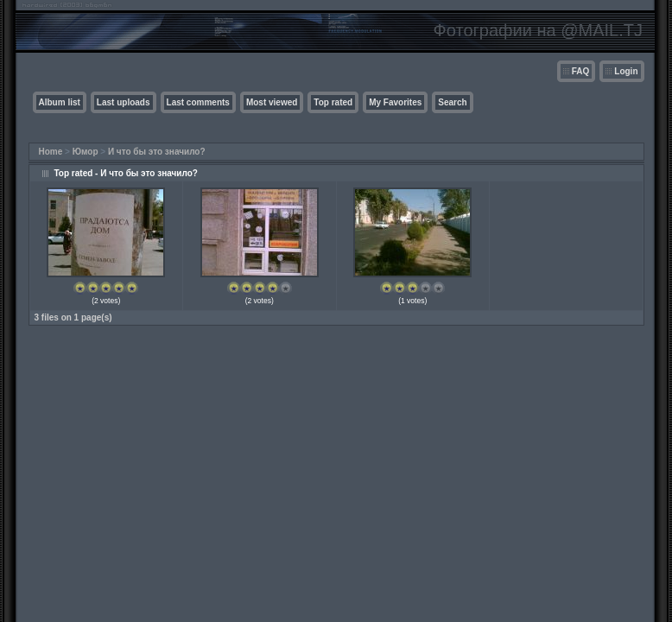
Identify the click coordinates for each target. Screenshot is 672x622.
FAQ (581, 71)
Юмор (86, 152)
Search (452, 102)
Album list (60, 102)
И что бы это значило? (157, 152)
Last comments (198, 102)
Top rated (333, 102)
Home (51, 152)
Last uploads (124, 102)
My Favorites (395, 102)
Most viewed (272, 102)
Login (626, 71)
